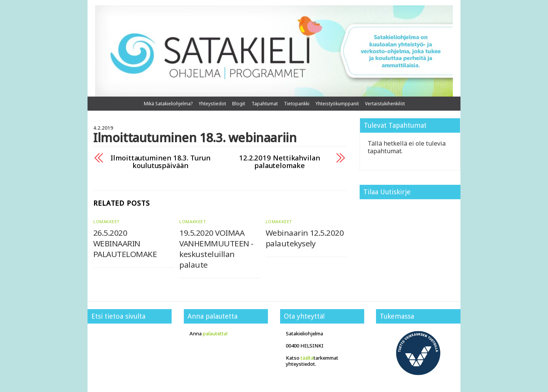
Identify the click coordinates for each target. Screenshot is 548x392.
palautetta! (215, 333)
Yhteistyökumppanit (337, 104)
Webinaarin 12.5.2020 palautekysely (305, 238)
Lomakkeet (107, 221)
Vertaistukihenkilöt (385, 104)
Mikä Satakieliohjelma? (168, 104)
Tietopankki (297, 104)
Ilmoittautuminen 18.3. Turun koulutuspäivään (160, 162)
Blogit (239, 104)
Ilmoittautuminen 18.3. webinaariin (195, 137)
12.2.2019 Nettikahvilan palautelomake (280, 162)
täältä (307, 358)
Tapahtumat (265, 104)
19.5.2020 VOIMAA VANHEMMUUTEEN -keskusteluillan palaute (216, 249)
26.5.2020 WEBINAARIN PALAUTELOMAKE (125, 243)
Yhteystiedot (212, 104)
